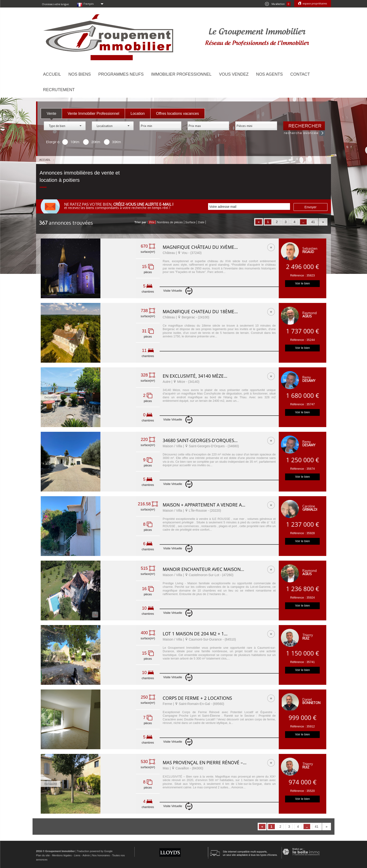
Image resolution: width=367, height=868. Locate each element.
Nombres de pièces (170, 222)
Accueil (52, 74)
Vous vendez (234, 74)
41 (313, 222)
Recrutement (59, 90)
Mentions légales (62, 855)
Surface (190, 222)
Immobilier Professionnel (181, 74)
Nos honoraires (101, 855)
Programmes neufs (121, 74)
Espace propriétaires (314, 3)
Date (201, 222)
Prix (152, 222)
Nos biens (80, 74)
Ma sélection (278, 4)
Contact (300, 74)
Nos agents (269, 74)
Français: (89, 4)
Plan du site (43, 855)
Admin (86, 855)
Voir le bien (303, 283)
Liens (77, 855)
